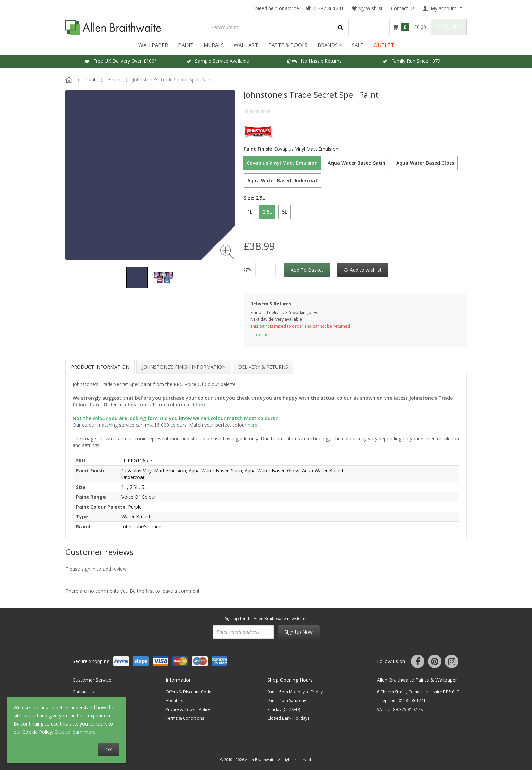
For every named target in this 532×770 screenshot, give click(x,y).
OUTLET (384, 45)
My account (440, 8)
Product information (100, 367)
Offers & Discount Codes (189, 692)
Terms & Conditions (185, 718)
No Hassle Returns (314, 61)
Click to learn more (75, 732)
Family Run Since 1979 (411, 61)
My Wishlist (367, 8)
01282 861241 (328, 8)
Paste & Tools (288, 45)
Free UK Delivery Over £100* (121, 61)
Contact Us (83, 692)
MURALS (214, 45)
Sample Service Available (218, 61)
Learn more (262, 335)
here (253, 425)
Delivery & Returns (263, 367)
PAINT (186, 45)
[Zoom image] (227, 252)
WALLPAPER (153, 45)
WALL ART (246, 45)
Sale (358, 45)
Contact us (403, 8)
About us (174, 701)
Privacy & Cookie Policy (188, 709)
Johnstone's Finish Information (184, 367)
